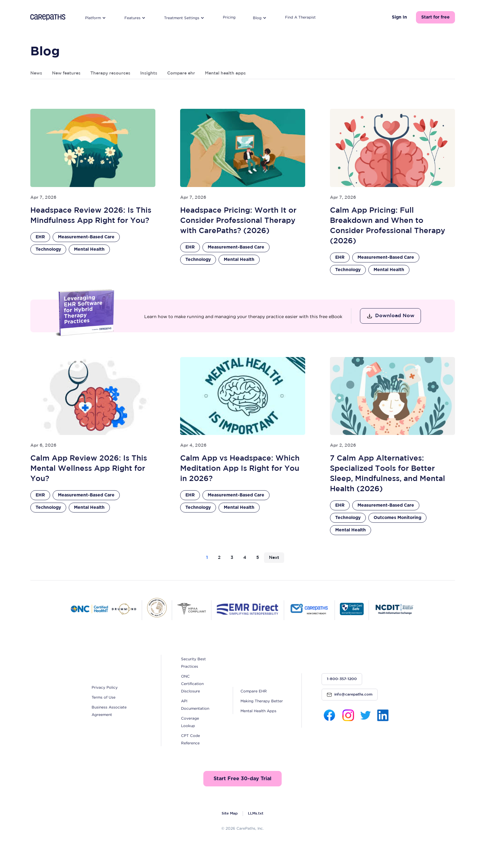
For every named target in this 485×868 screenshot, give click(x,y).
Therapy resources (110, 73)
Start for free (435, 17)
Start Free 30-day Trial (243, 779)
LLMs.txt (256, 813)
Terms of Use (104, 697)
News (36, 73)
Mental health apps (225, 73)
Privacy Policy (105, 687)
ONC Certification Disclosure (192, 684)
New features (66, 73)
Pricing (229, 17)
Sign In (399, 17)
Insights (149, 73)
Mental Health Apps (258, 711)
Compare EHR (254, 691)
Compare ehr (181, 73)
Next (274, 558)
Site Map (230, 813)
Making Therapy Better (262, 701)
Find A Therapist (300, 17)
